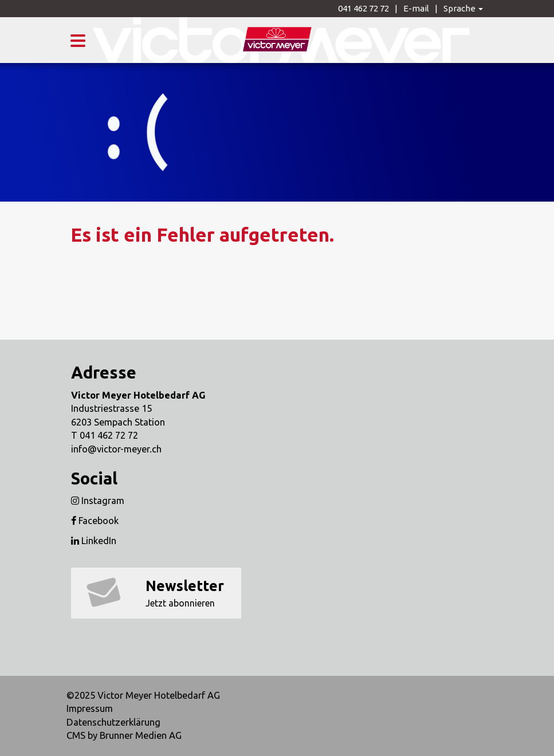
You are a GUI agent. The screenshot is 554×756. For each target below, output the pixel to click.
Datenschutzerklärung (113, 722)
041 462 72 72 (364, 8)
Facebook (95, 521)
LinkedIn (94, 541)
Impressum (90, 708)
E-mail (416, 8)
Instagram (98, 501)
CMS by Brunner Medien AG (124, 735)
